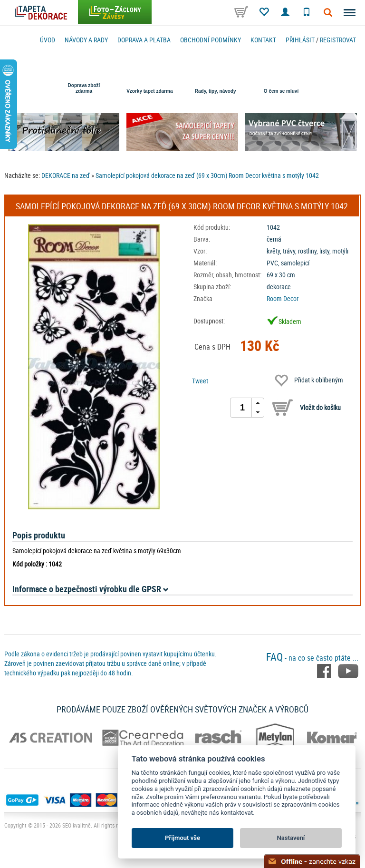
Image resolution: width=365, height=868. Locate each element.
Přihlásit (300, 40)
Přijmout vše (182, 838)
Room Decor (283, 298)
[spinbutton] (242, 408)
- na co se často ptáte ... (312, 658)
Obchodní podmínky (211, 40)
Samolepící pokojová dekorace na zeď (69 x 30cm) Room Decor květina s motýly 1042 (207, 175)
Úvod (48, 40)
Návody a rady (86, 40)
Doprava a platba (144, 40)
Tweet (200, 381)
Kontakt (263, 40)
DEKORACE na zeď (66, 175)
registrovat (338, 40)
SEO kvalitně (77, 825)
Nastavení (291, 838)
